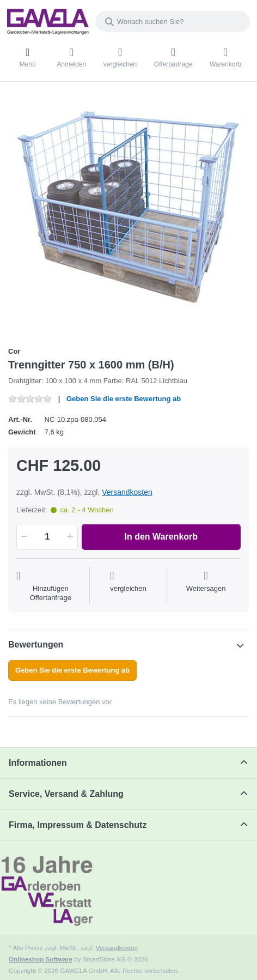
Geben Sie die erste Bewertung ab (124, 399)
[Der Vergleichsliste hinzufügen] (128, 586)
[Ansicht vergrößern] (128, 215)
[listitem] (128, 215)
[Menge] (47, 537)
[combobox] (173, 22)
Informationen (38, 763)
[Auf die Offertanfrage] (51, 586)
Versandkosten (127, 492)
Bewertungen (36, 645)
